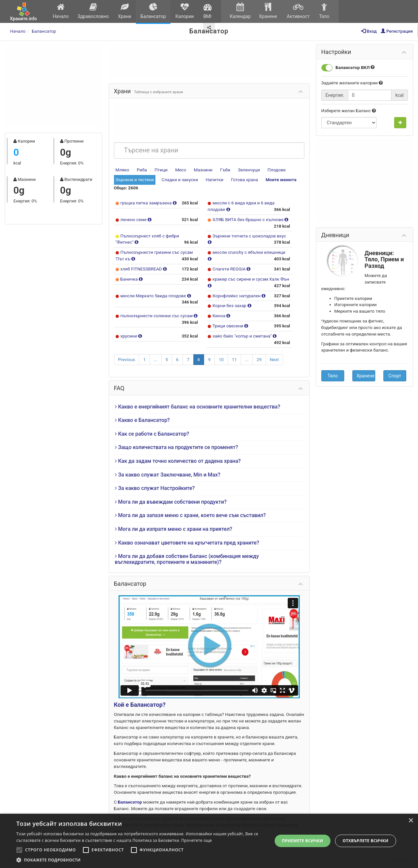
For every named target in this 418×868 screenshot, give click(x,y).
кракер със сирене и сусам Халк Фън (251, 279)
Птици (161, 170)
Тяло (324, 11)
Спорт (395, 376)
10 (221, 359)
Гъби (225, 170)
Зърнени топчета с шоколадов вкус (249, 236)
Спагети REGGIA (230, 269)
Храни (125, 11)
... (156, 359)
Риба (142, 170)
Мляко (122, 170)
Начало (61, 11)
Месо (181, 170)
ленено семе (134, 219)
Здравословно (93, 11)
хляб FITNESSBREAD (142, 269)
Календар (240, 11)
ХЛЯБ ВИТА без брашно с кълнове (249, 219)
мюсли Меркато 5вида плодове (154, 296)
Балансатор (153, 11)
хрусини (129, 336)
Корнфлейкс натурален (237, 296)
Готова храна (244, 180)
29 (259, 359)
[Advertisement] (54, 85)
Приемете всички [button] (302, 841)
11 (234, 359)
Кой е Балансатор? (140, 705)
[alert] (209, 841)
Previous (127, 359)
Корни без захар (230, 305)
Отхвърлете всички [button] (365, 841)
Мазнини (203, 170)
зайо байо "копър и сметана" (243, 336)
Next (274, 359)
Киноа (220, 316)
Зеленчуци (249, 170)
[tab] (209, 407)
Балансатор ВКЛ (348, 68)
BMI (207, 11)
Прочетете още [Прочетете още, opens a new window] (197, 840)
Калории (185, 11)
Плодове (276, 170)
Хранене (268, 11)
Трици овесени (229, 326)
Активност (298, 11)
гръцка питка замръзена (147, 203)
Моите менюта (281, 180)
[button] (141, 860)
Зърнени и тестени (135, 180)
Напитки (215, 180)
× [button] (411, 821)
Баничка (130, 279)
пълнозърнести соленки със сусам (157, 316)
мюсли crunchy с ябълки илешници (249, 252)
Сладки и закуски (180, 180)
